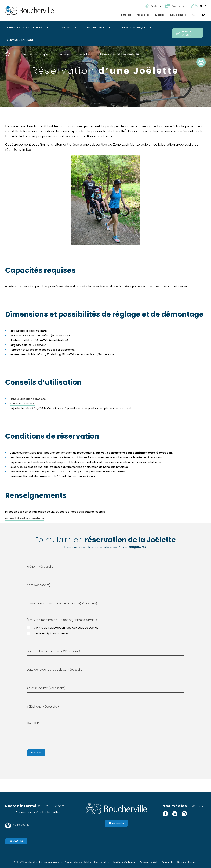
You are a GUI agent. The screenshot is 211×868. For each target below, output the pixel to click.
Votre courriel (22, 825)
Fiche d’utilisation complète (28, 399)
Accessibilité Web (149, 862)
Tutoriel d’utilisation (23, 403)
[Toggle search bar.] (193, 15)
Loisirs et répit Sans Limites (51, 633)
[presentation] (53, 735)
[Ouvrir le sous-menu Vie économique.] (151, 28)
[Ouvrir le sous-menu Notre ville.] (109, 28)
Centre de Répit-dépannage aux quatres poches (66, 628)
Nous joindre (178, 15)
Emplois (126, 15)
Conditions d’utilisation (124, 862)
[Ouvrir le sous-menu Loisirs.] (75, 28)
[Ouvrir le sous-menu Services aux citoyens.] (48, 28)
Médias (160, 15)
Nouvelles (143, 15)
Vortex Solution (85, 862)
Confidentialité (101, 862)
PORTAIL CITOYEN (184, 33)
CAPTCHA (33, 723)
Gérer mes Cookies (187, 862)
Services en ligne (20, 40)
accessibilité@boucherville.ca (25, 518)
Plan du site (167, 862)
